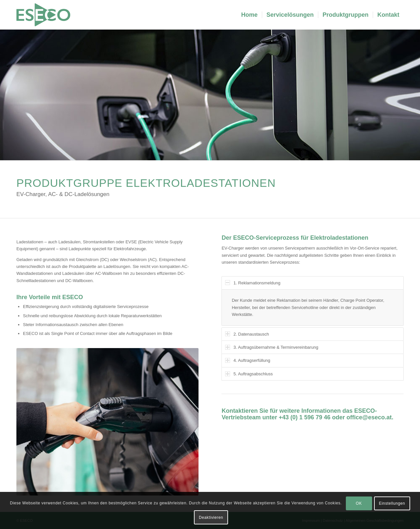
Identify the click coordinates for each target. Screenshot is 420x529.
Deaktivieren (211, 518)
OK (359, 503)
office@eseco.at (369, 417)
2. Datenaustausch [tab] (247, 334)
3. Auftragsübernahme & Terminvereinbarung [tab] (272, 347)
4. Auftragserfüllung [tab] (248, 360)
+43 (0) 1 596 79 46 (304, 417)
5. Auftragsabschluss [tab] (249, 374)
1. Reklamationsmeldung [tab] (253, 283)
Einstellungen (392, 503)
